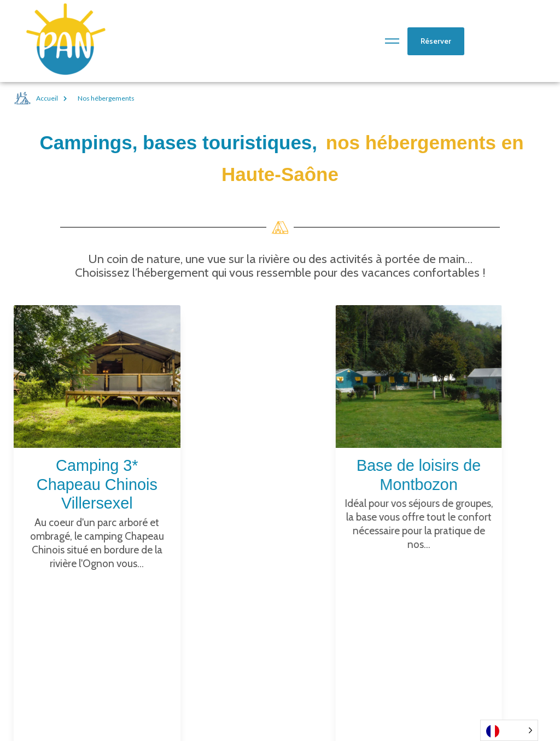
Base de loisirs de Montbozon (471, 644)
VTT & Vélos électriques (367, 672)
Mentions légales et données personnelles (482, 672)
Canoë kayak (342, 639)
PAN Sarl (333, 704)
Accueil (42, 98)
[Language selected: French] (509, 730)
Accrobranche (345, 655)
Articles (331, 622)
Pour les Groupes (352, 688)
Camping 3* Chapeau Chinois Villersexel (97, 484)
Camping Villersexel (476, 622)
